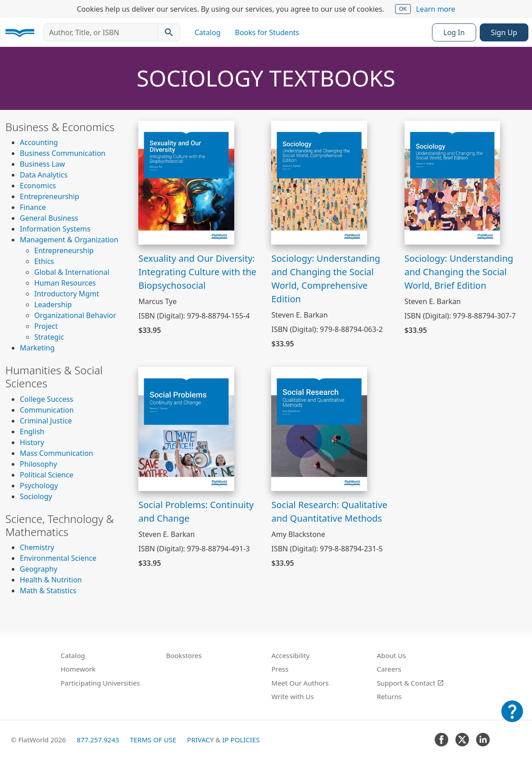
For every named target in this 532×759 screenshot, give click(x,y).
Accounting (39, 142)
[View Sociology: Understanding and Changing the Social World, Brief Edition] (452, 182)
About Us (392, 655)
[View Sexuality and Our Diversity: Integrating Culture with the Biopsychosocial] (186, 182)
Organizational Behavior (75, 315)
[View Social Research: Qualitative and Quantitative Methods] (319, 428)
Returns (389, 696)
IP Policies (241, 740)
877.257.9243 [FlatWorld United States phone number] (98, 740)
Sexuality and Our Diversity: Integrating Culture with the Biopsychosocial (197, 272)
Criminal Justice (46, 421)
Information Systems (55, 229)
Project (46, 326)
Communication (47, 410)
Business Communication (63, 153)
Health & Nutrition (51, 580)
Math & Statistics (48, 591)
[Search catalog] (169, 32)
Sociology (36, 496)
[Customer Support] (512, 718)
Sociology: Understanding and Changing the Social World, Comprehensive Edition (326, 279)
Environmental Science (58, 558)
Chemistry (37, 547)
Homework (78, 669)
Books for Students (267, 32)
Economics (38, 186)
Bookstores (184, 655)
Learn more (436, 9)
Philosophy (39, 464)
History (32, 442)
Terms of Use (153, 740)
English (32, 432)
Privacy (200, 740)
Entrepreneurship (50, 196)
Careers (389, 669)
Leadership (53, 305)
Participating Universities (100, 683)
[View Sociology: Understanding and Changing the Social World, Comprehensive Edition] (319, 182)
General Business (49, 218)
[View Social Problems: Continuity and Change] (186, 428)
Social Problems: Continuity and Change (196, 511)
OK (403, 9)
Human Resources (65, 283)
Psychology (39, 486)
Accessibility (291, 655)
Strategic (49, 337)
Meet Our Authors (300, 683)
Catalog (208, 32)
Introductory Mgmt (67, 294)
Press (280, 669)
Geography (39, 569)
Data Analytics (44, 175)
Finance (33, 207)
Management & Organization (69, 240)
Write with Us (293, 696)
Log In (454, 32)
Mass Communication (57, 453)
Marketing (37, 348)
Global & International (72, 272)
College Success (46, 399)
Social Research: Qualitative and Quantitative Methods (329, 511)
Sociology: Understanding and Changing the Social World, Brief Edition (459, 272)
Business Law (42, 164)
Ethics (44, 261)
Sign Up (504, 32)
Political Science (47, 475)
